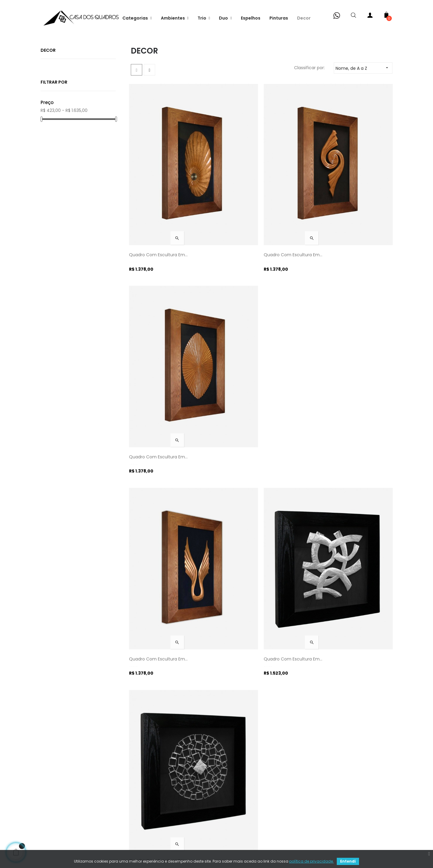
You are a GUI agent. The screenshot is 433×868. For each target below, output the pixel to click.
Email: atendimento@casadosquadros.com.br (263, 808)
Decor (48, 86)
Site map (230, 823)
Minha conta (63, 799)
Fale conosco (64, 786)
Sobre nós (60, 774)
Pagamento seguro (156, 799)
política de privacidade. (312, 861)
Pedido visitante (66, 823)
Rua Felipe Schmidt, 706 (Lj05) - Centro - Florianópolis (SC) (255, 790)
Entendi (348, 861)
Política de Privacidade (159, 786)
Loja (54, 811)
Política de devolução (158, 823)
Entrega (143, 774)
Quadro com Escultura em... (160, 231)
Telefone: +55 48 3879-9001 (250, 774)
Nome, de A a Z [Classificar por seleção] (364, 104)
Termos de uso (151, 811)
